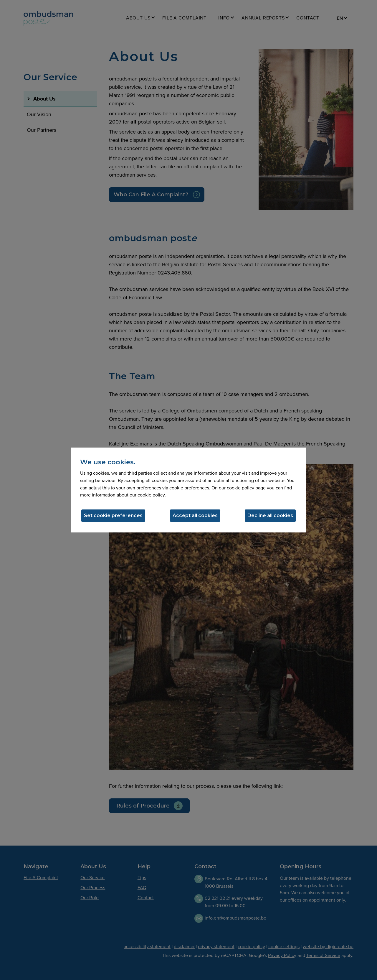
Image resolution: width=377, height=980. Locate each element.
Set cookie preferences (113, 516)
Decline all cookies (270, 516)
